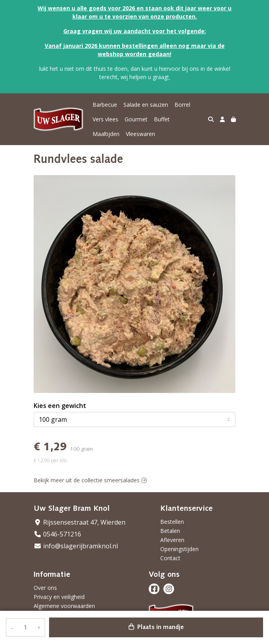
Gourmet (136, 119)
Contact (170, 558)
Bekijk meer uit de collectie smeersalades (90, 480)
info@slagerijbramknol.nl (76, 546)
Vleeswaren (140, 134)
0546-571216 (57, 534)
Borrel (182, 105)
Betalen (170, 531)
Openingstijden (179, 549)
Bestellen (172, 522)
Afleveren (172, 540)
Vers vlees (105, 119)
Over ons (45, 588)
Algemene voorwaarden (64, 606)
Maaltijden (106, 134)
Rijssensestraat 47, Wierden (80, 522)
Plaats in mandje (156, 627)
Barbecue (105, 105)
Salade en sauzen (146, 105)
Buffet (162, 119)
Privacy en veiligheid (59, 597)
